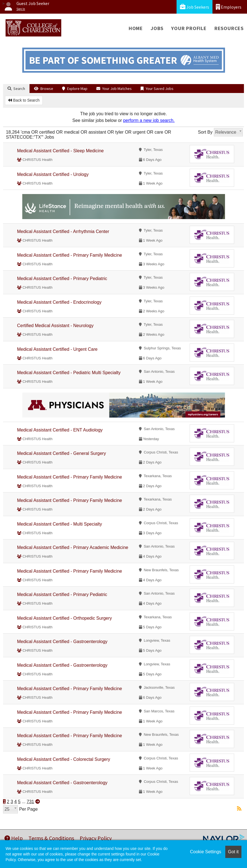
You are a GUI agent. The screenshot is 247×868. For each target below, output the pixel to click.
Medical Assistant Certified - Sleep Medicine (60, 151)
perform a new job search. (149, 120)
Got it (233, 852)
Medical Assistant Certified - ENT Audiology (60, 430)
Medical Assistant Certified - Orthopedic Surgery (64, 618)
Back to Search (24, 100)
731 (30, 802)
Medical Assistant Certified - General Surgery (61, 453)
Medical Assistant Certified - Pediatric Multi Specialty (69, 373)
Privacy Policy (96, 838)
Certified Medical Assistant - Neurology (55, 326)
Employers (229, 7)
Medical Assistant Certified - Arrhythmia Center (63, 231)
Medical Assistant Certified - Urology (53, 174)
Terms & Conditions (51, 838)
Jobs (157, 28)
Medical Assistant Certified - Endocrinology (59, 302)
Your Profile (189, 28)
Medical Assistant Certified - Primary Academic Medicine (73, 547)
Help (14, 838)
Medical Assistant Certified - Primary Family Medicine (69, 255)
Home (136, 28)
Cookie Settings (206, 852)
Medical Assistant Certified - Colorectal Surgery (63, 759)
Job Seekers (195, 7)
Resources (229, 28)
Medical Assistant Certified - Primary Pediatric (62, 279)
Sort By (205, 132)
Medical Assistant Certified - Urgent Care (57, 349)
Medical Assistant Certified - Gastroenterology (62, 642)
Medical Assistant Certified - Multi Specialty (59, 524)
